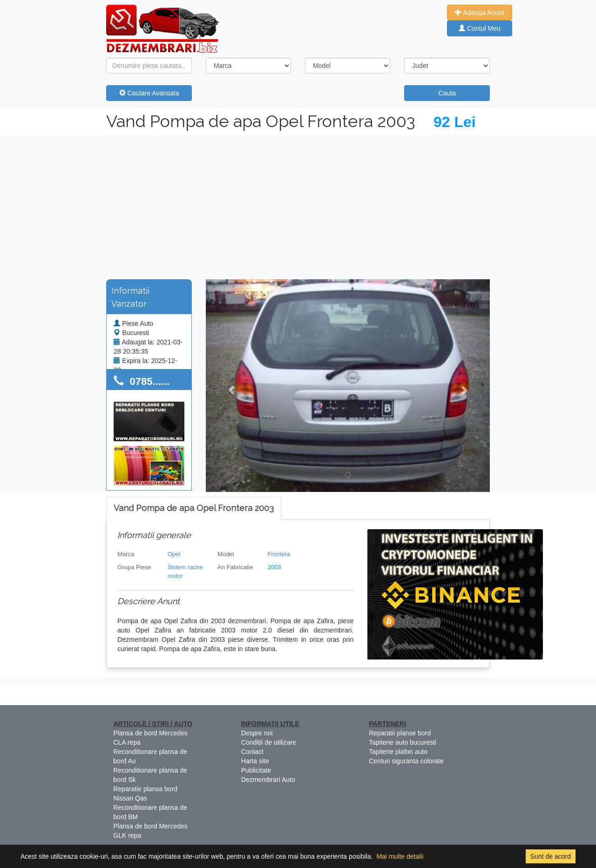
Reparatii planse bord (400, 733)
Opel (174, 554)
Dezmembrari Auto (268, 780)
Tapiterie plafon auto (398, 752)
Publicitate (256, 770)
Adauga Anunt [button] (479, 13)
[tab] (194, 508)
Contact (252, 752)
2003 (274, 567)
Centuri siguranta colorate (406, 761)
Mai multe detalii (400, 856)
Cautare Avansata (149, 93)
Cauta (447, 93)
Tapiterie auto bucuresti (403, 742)
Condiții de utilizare (269, 742)
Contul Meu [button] (479, 28)
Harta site (255, 761)
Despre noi (257, 733)
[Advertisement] (298, 205)
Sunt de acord (551, 856)
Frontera (279, 554)
